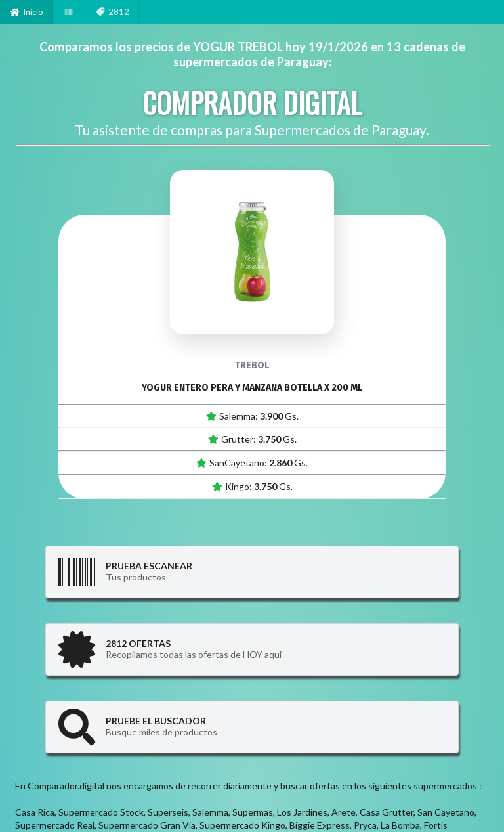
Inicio (27, 12)
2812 (112, 12)
